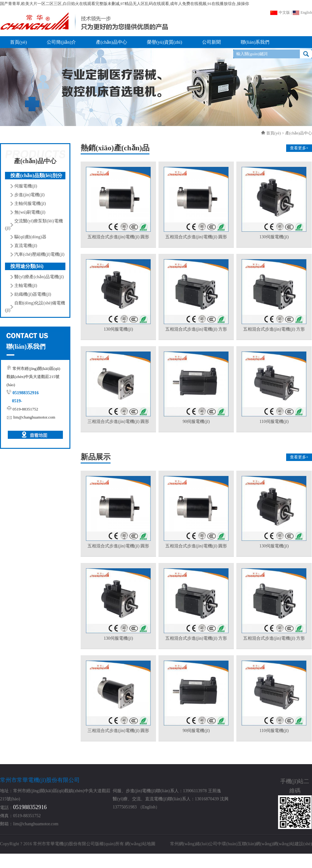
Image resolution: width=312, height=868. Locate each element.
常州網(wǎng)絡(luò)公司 (194, 844)
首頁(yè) (274, 133)
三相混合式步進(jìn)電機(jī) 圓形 (118, 422)
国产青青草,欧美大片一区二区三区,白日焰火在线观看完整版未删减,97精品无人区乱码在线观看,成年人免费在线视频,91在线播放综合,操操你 (125, 4)
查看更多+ (299, 148)
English (302, 12)
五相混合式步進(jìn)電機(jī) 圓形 (118, 237)
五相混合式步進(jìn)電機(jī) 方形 (196, 329)
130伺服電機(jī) (274, 237)
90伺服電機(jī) (196, 422)
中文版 (280, 12)
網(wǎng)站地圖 (140, 844)
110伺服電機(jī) (274, 422)
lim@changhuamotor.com (34, 417)
